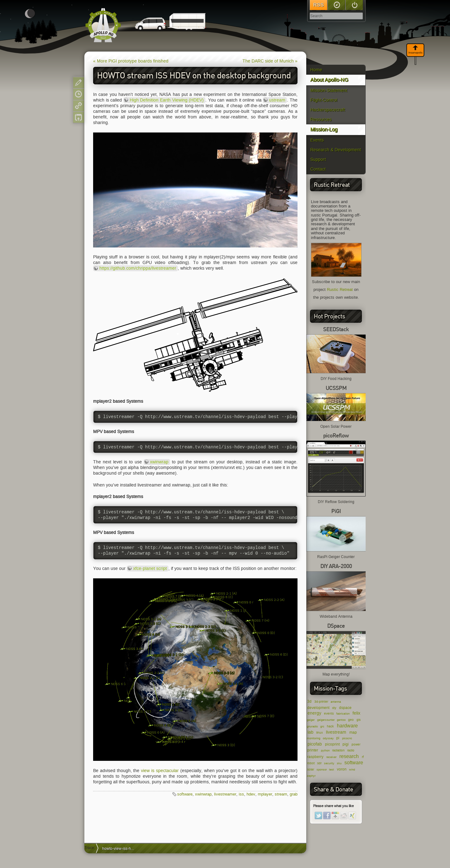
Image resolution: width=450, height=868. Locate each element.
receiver (331, 757)
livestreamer (225, 794)
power (356, 744)
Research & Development (336, 150)
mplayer (265, 794)
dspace (345, 708)
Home (316, 70)
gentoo (341, 720)
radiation (338, 750)
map (353, 732)
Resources (321, 120)
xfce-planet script (150, 569)
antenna (336, 702)
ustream (277, 100)
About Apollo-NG (329, 80)
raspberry (315, 757)
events (329, 713)
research (349, 756)
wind (352, 770)
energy (314, 713)
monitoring (314, 738)
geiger (311, 720)
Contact (318, 169)
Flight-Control (324, 100)
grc (322, 726)
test (332, 770)
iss (241, 794)
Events (317, 140)
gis (359, 720)
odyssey (328, 738)
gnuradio (312, 726)
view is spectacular (160, 771)
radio (351, 750)
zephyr (311, 776)
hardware (347, 726)
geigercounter (326, 720)
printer (313, 750)
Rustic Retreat (340, 290)
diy (334, 708)
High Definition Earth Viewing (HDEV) (167, 100)
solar (311, 769)
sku (339, 763)
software (354, 763)
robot (311, 763)
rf (363, 757)
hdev (251, 794)
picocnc (347, 738)
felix (356, 713)
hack (330, 726)
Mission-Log (324, 130)
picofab (315, 744)
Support (318, 160)
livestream (336, 732)
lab (310, 732)
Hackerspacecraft (328, 110)
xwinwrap (159, 462)
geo (351, 720)
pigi (346, 744)
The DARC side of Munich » (270, 61)
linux (320, 733)
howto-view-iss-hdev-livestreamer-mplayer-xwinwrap (120, 848)
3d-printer (321, 702)
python (325, 751)
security (329, 763)
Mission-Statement (329, 90)
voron (342, 769)
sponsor (322, 770)
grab (294, 794)
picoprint (332, 744)
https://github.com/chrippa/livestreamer (138, 268)
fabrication (343, 714)
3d (309, 701)
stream (281, 794)
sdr (319, 763)
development (318, 708)
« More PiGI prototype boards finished (131, 61)
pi (338, 738)
